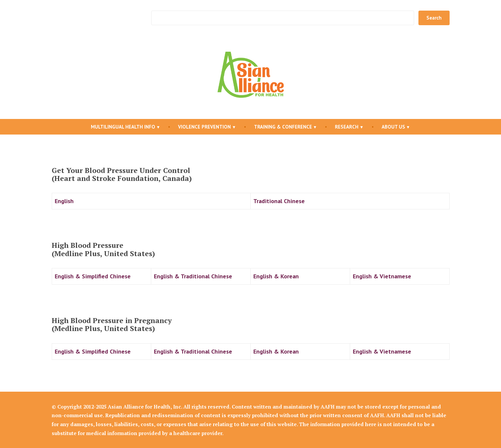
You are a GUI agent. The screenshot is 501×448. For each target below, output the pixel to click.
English (64, 201)
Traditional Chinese (279, 201)
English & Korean (276, 276)
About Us (393, 127)
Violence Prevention (204, 127)
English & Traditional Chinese (193, 276)
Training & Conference (283, 127)
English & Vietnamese (382, 276)
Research (347, 127)
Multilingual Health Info (123, 127)
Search (434, 18)
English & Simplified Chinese (93, 276)
